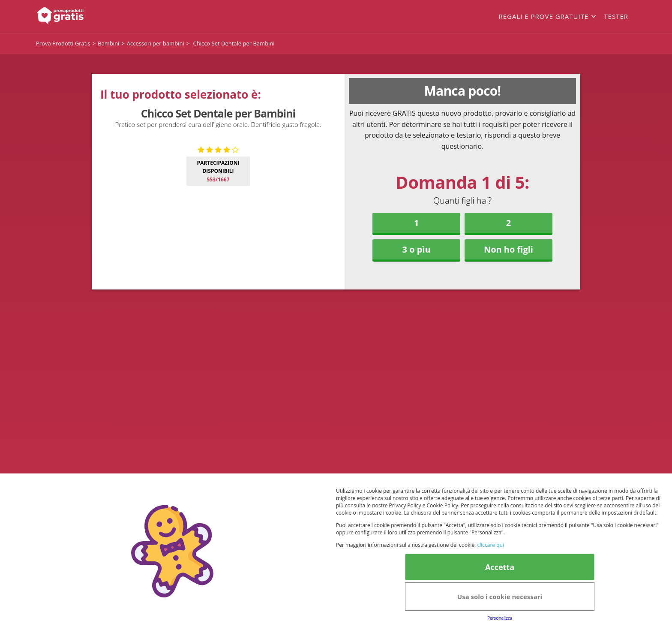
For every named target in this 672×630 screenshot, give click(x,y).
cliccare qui (490, 545)
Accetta (500, 567)
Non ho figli (508, 249)
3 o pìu (417, 249)
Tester (616, 16)
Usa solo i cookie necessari (500, 597)
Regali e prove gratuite (543, 16)
